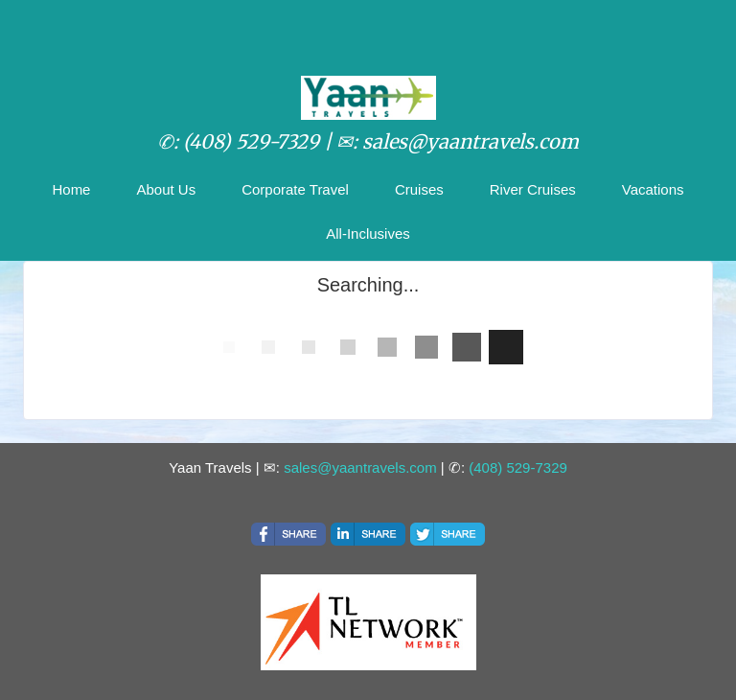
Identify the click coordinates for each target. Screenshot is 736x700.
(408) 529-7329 (518, 467)
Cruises (419, 189)
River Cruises (533, 189)
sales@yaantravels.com (360, 467)
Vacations (653, 189)
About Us (166, 189)
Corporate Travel (295, 189)
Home (71, 189)
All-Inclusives (368, 233)
